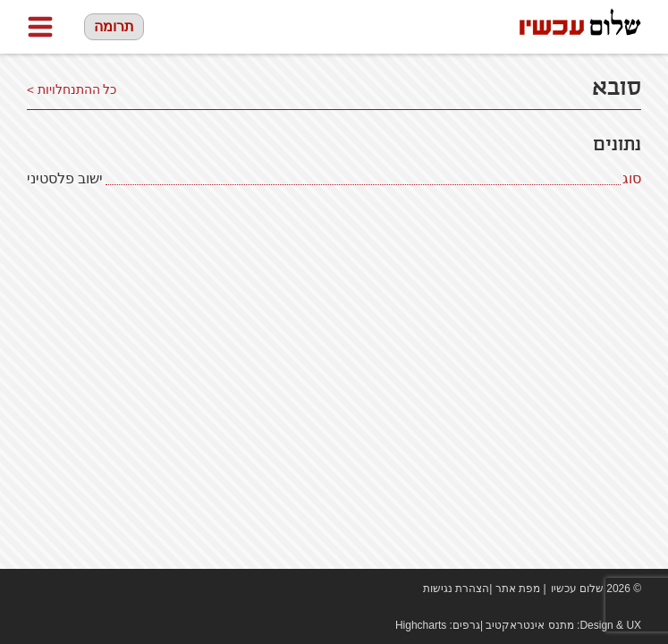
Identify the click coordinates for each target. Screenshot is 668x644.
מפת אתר (518, 589)
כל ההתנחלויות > (72, 90)
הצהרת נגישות (456, 589)
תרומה (114, 26)
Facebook (36, 589)
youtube (63, 589)
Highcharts (421, 625)
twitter (89, 589)
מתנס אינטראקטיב (529, 625)
